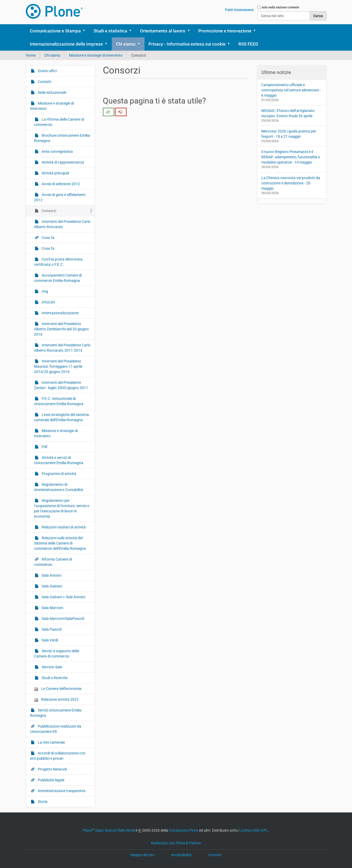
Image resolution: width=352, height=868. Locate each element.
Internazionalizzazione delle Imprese (66, 44)
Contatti (44, 82)
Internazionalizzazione (60, 313)
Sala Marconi (52, 608)
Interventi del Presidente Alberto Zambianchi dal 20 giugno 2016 (61, 329)
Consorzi (49, 211)
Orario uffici (47, 71)
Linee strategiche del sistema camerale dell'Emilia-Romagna (61, 417)
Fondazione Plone (184, 830)
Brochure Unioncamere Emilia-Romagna (62, 138)
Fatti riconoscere (239, 10)
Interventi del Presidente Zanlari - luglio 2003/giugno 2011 (61, 385)
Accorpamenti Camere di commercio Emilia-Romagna (58, 278)
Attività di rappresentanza (62, 162)
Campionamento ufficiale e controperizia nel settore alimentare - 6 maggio (291, 90)
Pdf (44, 447)
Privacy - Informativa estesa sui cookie (187, 44)
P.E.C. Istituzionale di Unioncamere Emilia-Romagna (59, 401)
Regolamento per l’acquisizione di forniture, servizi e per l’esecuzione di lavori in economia (62, 508)
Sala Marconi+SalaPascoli (62, 619)
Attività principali (55, 173)
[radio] (109, 112)
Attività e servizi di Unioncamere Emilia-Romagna (59, 460)
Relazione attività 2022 (56, 700)
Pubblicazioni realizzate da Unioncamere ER (56, 729)
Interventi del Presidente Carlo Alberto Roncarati (62, 224)
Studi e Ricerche (54, 678)
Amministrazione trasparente (61, 791)
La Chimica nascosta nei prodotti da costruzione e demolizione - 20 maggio (291, 183)
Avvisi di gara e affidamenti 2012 (60, 197)
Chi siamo (126, 44)
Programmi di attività (59, 474)
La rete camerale (51, 742)
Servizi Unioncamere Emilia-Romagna (56, 713)
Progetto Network (52, 769)
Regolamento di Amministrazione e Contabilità (59, 487)
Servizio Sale (51, 667)
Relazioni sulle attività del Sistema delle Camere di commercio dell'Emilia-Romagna (60, 543)
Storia (42, 802)
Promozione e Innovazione (225, 31)
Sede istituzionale (52, 92)
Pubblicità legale (51, 780)
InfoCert (48, 302)
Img (44, 291)
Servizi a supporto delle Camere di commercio (57, 654)
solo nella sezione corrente (280, 7)
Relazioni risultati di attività (63, 527)
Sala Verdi (49, 640)
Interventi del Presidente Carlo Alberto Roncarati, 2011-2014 (62, 348)
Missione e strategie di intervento (96, 55)
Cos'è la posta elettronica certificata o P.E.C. (58, 262)
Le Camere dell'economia (58, 689)
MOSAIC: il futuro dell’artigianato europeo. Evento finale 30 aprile (288, 113)
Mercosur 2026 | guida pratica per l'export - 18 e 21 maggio (289, 134)
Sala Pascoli (51, 629)
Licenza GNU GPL (254, 830)
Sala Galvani (51, 586)
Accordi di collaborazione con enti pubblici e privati (58, 756)
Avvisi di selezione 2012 (60, 184)
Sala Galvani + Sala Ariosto (63, 597)
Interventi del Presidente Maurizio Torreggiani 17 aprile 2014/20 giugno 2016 (58, 366)
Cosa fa (48, 238)
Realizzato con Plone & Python (176, 843)
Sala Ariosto (51, 575)
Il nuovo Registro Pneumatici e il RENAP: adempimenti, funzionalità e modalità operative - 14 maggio (291, 157)
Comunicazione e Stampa (55, 31)
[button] (86, 31)
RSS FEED (248, 44)
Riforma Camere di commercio (53, 562)
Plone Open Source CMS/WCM (109, 830)
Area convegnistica (57, 151)
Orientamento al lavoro (163, 31)
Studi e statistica (110, 31)
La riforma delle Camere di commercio (59, 122)
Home (31, 55)
